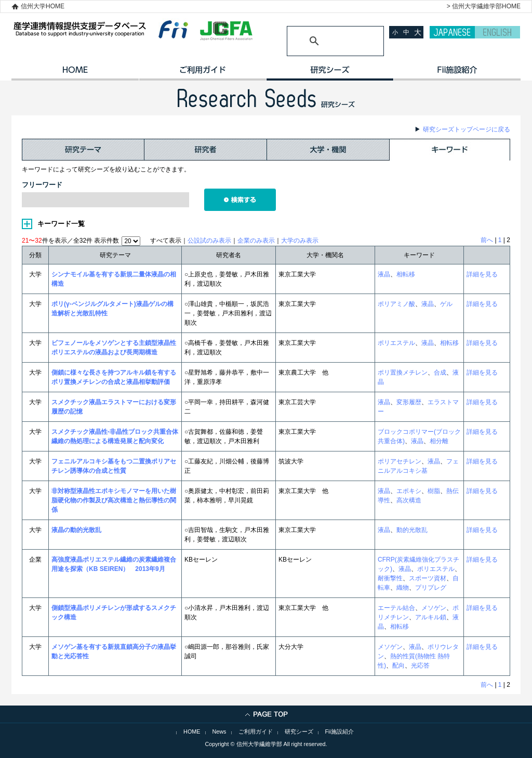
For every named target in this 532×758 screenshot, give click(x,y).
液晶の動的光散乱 (76, 530)
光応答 (420, 666)
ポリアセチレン (400, 461)
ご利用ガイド (202, 73)
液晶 (384, 274)
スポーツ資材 (428, 578)
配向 (398, 666)
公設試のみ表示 (209, 241)
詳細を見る (482, 274)
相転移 (406, 274)
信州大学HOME (43, 6)
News (220, 732)
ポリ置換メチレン (403, 373)
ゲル (446, 304)
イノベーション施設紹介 (457, 73)
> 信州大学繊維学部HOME (484, 6)
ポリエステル (396, 343)
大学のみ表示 (300, 241)
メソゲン (434, 608)
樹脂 (434, 491)
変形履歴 (409, 402)
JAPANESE (452, 32)
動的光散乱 (412, 530)
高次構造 (409, 500)
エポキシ (409, 491)
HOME (75, 73)
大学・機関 (328, 150)
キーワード (450, 150)
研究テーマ (83, 150)
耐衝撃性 (390, 578)
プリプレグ (431, 588)
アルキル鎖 (431, 617)
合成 (440, 373)
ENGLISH (497, 32)
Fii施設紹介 (340, 732)
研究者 (206, 150)
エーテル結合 (396, 608)
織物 (403, 588)
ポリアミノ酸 (396, 304)
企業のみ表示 (256, 241)
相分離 (439, 441)
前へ (487, 240)
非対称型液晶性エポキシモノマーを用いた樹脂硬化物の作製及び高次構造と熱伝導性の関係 (114, 500)
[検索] (323, 41)
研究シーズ (330, 73)
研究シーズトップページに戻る (467, 129)
